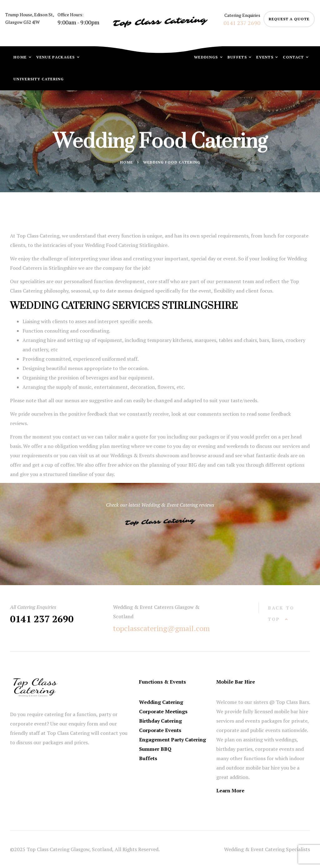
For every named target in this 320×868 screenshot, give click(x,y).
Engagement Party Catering (172, 740)
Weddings (207, 57)
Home (21, 57)
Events (265, 57)
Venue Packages (56, 57)
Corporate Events (160, 730)
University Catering (39, 79)
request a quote (289, 19)
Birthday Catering (160, 721)
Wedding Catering (161, 702)
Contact (294, 57)
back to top (281, 613)
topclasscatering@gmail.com (161, 628)
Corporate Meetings (163, 711)
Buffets (238, 57)
